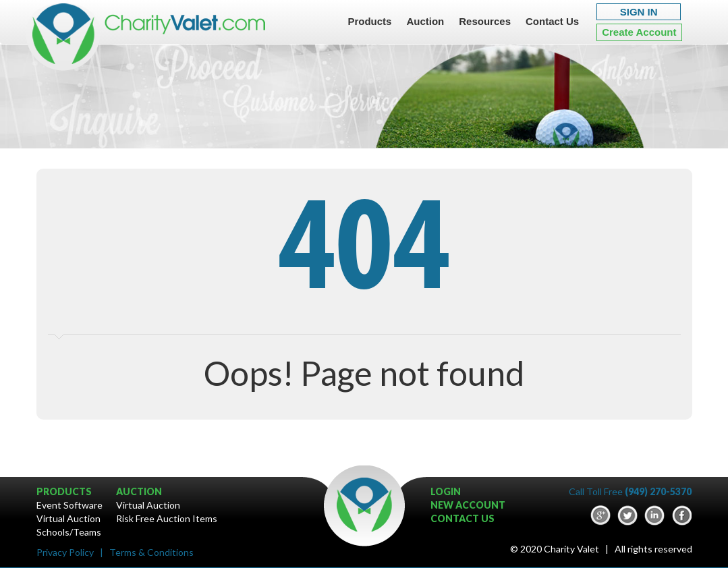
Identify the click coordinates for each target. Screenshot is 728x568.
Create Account (639, 32)
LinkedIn (654, 515)
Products (369, 21)
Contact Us (552, 21)
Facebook (681, 515)
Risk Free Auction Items (167, 518)
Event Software (69, 505)
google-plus (600, 515)
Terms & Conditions (151, 552)
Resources (485, 21)
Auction (425, 21)
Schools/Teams (69, 532)
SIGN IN (639, 12)
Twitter (627, 515)
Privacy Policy (65, 552)
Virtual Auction (68, 518)
